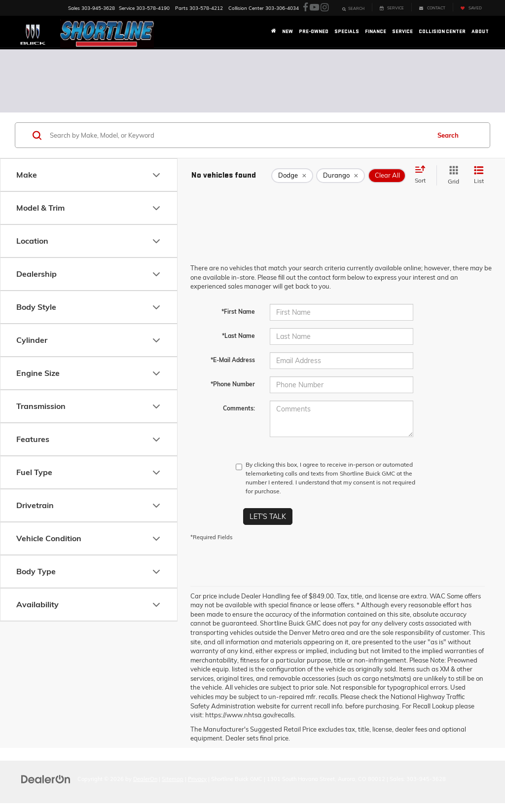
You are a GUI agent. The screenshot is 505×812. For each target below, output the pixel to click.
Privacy (197, 779)
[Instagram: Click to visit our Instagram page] (325, 8)
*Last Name (238, 336)
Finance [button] (376, 31)
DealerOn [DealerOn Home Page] (145, 779)
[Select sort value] (423, 175)
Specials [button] (347, 31)
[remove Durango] (341, 176)
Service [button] (402, 31)
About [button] (480, 31)
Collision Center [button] (442, 31)
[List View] (479, 175)
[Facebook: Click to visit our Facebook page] (306, 8)
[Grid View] (451, 175)
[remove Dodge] (292, 176)
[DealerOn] (46, 778)
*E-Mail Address (233, 360)
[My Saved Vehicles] (471, 7)
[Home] (274, 32)
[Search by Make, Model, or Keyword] (238, 135)
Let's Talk (268, 517)
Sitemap (173, 779)
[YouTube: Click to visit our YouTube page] (314, 8)
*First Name (238, 312)
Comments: (239, 408)
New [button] (288, 31)
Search (448, 135)
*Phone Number (233, 384)
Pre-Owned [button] (314, 31)
